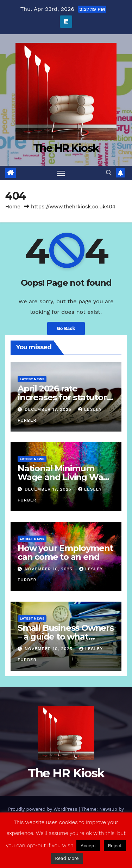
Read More (67, 858)
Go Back (66, 328)
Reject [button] (115, 846)
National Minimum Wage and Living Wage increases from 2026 (66, 477)
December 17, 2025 (49, 409)
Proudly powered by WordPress (43, 809)
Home (13, 207)
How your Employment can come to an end (65, 552)
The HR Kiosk (66, 148)
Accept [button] (88, 846)
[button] (109, 173)
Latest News (32, 379)
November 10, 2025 (49, 569)
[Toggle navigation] (61, 173)
